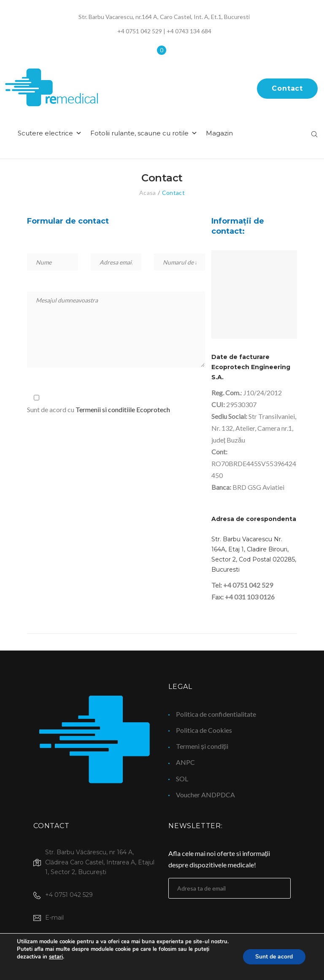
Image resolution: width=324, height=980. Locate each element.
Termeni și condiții (202, 746)
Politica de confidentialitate (216, 714)
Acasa (147, 196)
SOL (182, 779)
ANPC (185, 762)
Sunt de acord (274, 957)
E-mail (54, 918)
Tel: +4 (222, 588)
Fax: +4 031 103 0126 (243, 600)
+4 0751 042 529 (140, 31)
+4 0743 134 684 (189, 31)
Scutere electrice (77, 136)
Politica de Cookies (204, 730)
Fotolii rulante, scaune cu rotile (171, 136)
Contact (287, 90)
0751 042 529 (253, 588)
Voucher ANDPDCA (205, 795)
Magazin (247, 136)
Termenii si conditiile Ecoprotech (123, 413)
